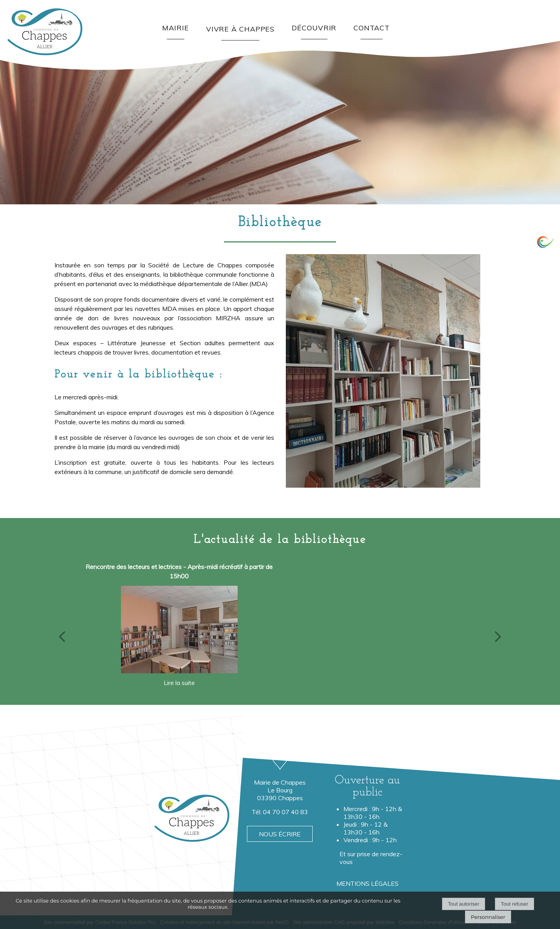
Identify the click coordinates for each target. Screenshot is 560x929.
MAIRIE (175, 28)
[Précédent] (62, 636)
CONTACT (371, 28)
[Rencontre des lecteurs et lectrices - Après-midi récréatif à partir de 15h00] (179, 629)
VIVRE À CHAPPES (241, 29)
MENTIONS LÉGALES (367, 883)
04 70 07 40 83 (285, 812)
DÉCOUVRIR (314, 28)
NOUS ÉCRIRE (280, 834)
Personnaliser (488, 917)
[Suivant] (498, 636)
